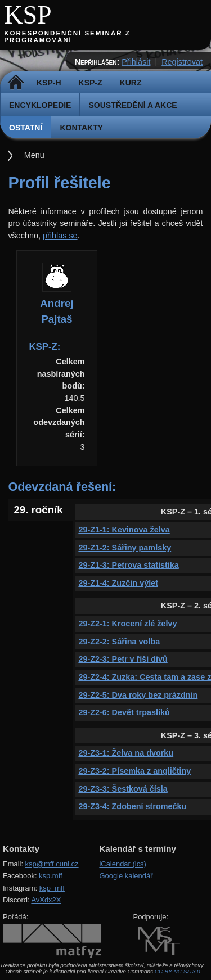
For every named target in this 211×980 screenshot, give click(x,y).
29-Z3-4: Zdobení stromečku (132, 806)
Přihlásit (136, 62)
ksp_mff (52, 888)
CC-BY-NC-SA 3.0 (178, 971)
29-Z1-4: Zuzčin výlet (118, 583)
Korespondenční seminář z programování (67, 37)
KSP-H (49, 83)
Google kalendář (126, 876)
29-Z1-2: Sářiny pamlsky (125, 548)
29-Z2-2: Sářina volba (119, 642)
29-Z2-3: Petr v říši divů (123, 659)
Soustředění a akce (133, 105)
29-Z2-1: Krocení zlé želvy (127, 624)
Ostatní (26, 128)
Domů (15, 83)
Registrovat (182, 62)
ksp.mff (51, 876)
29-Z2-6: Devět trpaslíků (124, 712)
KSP (28, 15)
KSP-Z (91, 83)
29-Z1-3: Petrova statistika (128, 565)
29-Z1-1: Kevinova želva (124, 530)
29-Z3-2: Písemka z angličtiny (134, 771)
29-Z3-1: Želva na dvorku (126, 753)
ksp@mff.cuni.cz (52, 864)
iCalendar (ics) (123, 864)
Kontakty (81, 128)
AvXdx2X (46, 900)
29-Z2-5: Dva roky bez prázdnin (138, 695)
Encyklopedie (40, 105)
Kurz (131, 83)
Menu (33, 155)
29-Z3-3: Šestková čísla (123, 789)
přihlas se (60, 236)
